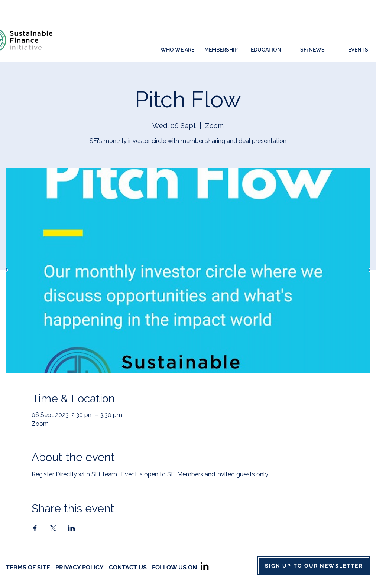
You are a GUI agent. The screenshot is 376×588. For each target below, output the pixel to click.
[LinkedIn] (205, 566)
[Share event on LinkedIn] (72, 528)
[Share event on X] (53, 528)
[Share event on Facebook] (35, 528)
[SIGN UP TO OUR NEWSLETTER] (314, 566)
